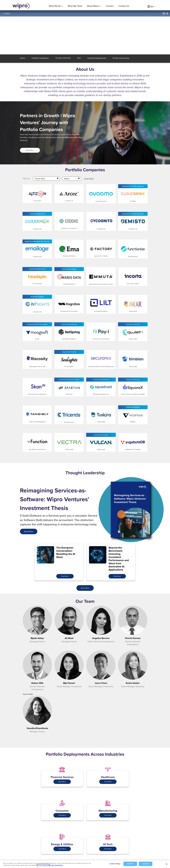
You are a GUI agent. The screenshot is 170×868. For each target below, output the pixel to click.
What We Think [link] (75, 6)
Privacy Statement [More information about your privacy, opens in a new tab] (43, 865)
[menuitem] (151, 7)
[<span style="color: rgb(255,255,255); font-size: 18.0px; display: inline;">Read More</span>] (29, 531)
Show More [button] (85, 588)
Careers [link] (110, 6)
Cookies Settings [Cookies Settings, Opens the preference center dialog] (115, 864)
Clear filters (89, 179)
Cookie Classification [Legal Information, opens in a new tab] (56, 865)
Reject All (130, 864)
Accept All (145, 864)
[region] (85, 864)
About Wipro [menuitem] (94, 6)
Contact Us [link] (124, 6)
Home (7, 15)
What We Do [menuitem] (56, 6)
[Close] (167, 864)
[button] (163, 15)
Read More (30, 150)
